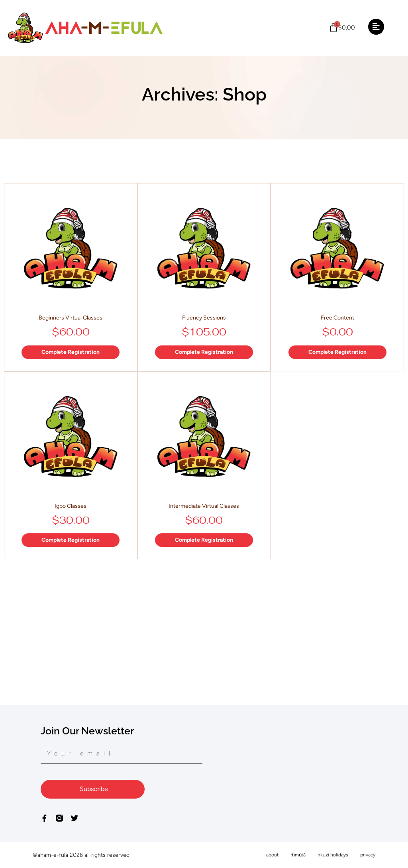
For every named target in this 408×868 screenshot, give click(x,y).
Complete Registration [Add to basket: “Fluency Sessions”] (204, 352)
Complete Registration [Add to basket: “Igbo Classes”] (71, 540)
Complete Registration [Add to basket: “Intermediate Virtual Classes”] (204, 540)
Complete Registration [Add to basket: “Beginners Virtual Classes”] (71, 352)
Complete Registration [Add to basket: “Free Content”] (337, 352)
